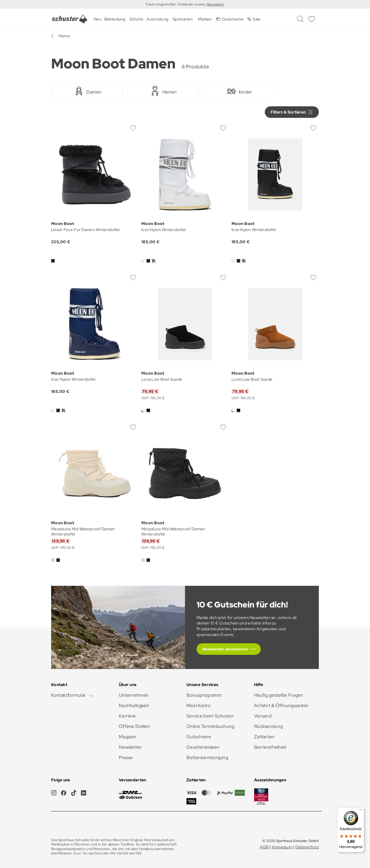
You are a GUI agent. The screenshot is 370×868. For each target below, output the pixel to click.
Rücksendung (268, 726)
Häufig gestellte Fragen (279, 695)
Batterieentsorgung (207, 758)
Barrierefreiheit (270, 747)
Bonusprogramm (204, 695)
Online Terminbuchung (210, 726)
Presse (126, 758)
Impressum (282, 847)
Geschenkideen (203, 747)
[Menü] (361, 811)
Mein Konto (198, 706)
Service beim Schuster (210, 716)
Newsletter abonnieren (225, 649)
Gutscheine (199, 737)
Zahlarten (264, 737)
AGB (264, 847)
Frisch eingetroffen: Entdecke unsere (176, 4)
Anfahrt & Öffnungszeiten (281, 706)
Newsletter (131, 747)
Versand (263, 716)
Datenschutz (307, 847)
